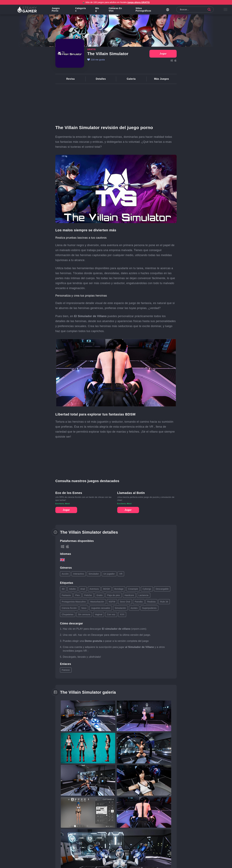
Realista (151, 602)
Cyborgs (147, 589)
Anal (83, 589)
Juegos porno (57, 10)
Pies (78, 595)
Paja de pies (114, 595)
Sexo (84, 608)
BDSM (107, 589)
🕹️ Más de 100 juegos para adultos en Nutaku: (116, 2)
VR (121, 574)
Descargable (162, 589)
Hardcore (129, 595)
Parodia (139, 602)
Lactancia (144, 595)
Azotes (134, 608)
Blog (98, 10)
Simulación (120, 608)
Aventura (94, 589)
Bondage (119, 589)
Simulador (94, 574)
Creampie (133, 589)
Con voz (111, 614)
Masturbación (97, 602)
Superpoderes (149, 608)
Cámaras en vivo (116, 10)
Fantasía (66, 595)
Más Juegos (162, 79)
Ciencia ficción (69, 608)
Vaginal (99, 614)
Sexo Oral (125, 602)
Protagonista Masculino (74, 602)
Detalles (101, 79)
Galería (131, 79)
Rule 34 (164, 602)
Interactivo (79, 574)
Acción (65, 574)
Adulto (72, 589)
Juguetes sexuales (101, 608)
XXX (122, 614)
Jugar (66, 510)
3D (63, 589)
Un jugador (109, 574)
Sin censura (84, 614)
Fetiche (88, 595)
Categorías (81, 10)
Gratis (100, 595)
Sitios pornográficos (144, 10)
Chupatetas (68, 614)
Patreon (66, 670)
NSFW (112, 602)
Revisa (70, 79)
